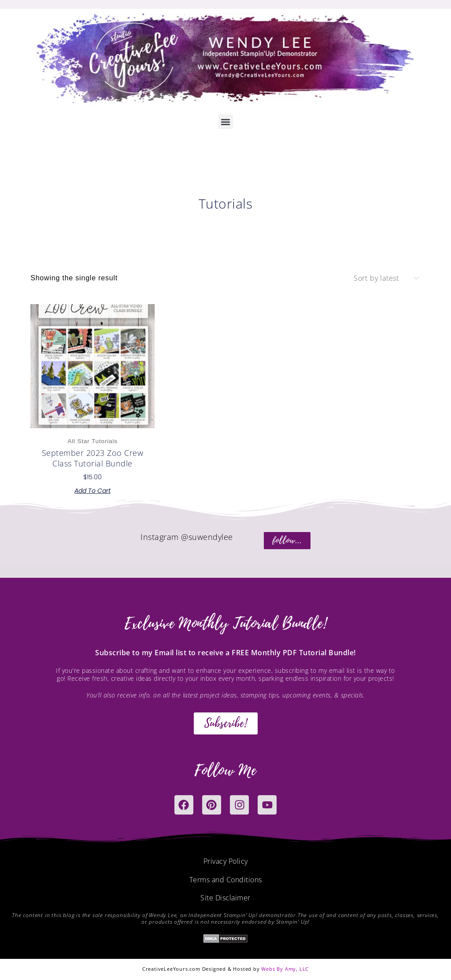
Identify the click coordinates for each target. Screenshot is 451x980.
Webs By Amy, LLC (285, 970)
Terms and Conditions (226, 880)
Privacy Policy (226, 862)
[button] (226, 122)
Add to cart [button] (92, 491)
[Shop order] (385, 278)
